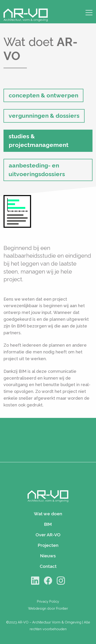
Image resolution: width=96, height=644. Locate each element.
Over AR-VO (48, 535)
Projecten (48, 545)
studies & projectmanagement (39, 141)
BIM (48, 524)
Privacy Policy (48, 601)
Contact (48, 566)
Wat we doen (48, 514)
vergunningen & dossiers (44, 116)
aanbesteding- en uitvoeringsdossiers (37, 170)
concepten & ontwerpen (43, 95)
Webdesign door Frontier (48, 608)
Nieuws (48, 556)
